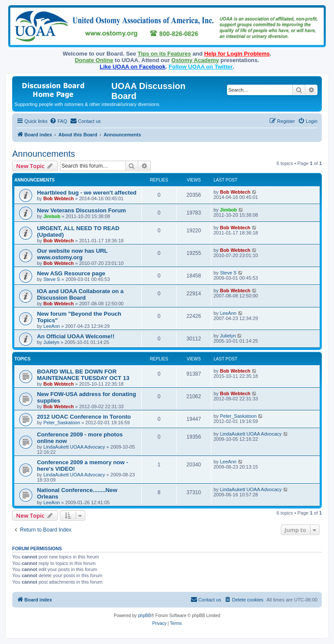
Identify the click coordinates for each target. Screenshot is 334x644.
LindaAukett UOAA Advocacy (74, 447)
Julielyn (52, 342)
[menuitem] (58, 121)
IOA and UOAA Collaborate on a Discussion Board (80, 294)
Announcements (44, 154)
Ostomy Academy (195, 60)
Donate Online (94, 60)
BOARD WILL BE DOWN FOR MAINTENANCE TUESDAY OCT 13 (83, 375)
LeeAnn (52, 326)
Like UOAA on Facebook (132, 67)
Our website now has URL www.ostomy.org (72, 254)
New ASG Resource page (71, 273)
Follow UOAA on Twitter (201, 67)
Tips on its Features (164, 54)
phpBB (144, 616)
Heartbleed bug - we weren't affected (87, 193)
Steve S (52, 279)
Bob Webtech (59, 198)
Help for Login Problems (237, 54)
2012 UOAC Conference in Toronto (84, 417)
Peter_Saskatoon (62, 423)
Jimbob (52, 216)
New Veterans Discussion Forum (81, 210)
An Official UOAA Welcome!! (76, 336)
